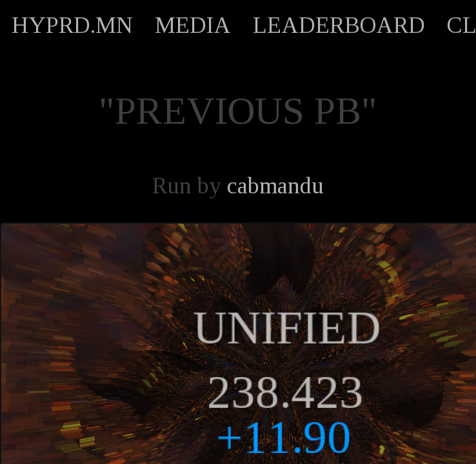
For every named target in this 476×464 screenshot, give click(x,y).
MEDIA (193, 25)
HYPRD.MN (72, 25)
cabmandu (275, 186)
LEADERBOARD (339, 25)
